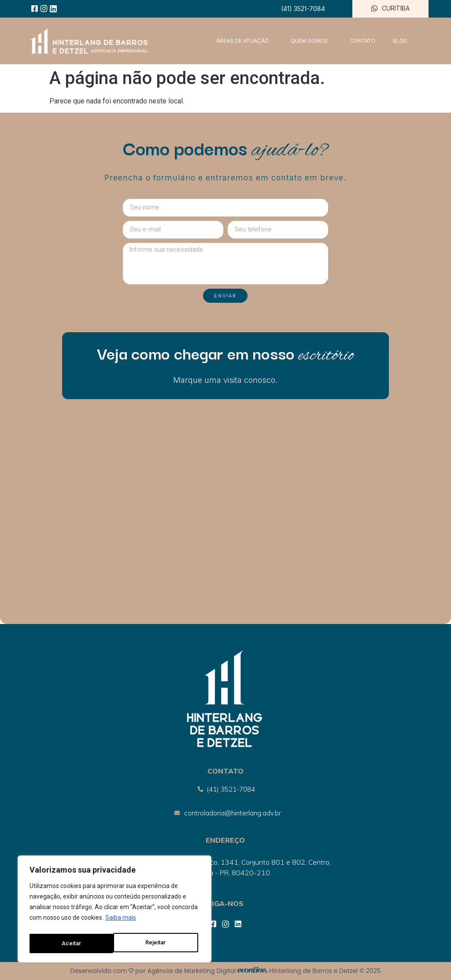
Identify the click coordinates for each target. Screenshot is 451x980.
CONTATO (362, 41)
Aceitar (158, 943)
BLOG (400, 41)
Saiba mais (121, 921)
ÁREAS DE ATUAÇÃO (245, 41)
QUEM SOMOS (311, 41)
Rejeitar (72, 943)
